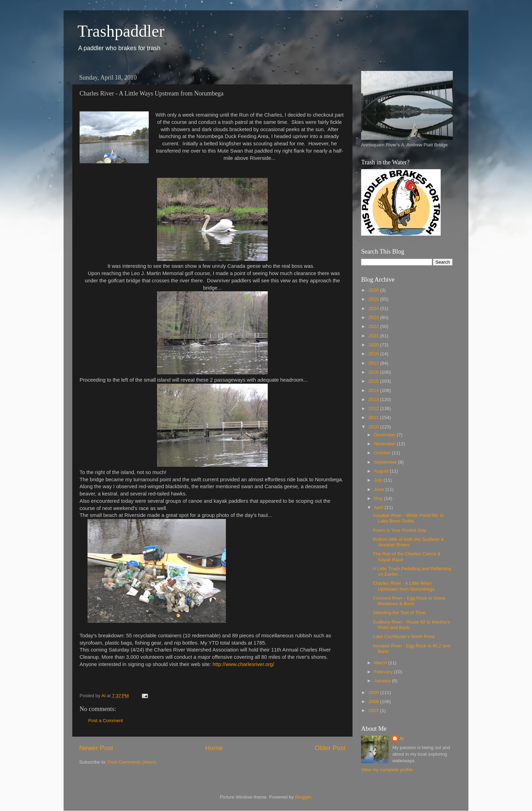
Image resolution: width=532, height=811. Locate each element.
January (383, 681)
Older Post (330, 748)
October (383, 453)
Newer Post (96, 748)
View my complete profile (387, 770)
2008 (374, 701)
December (385, 435)
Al (402, 739)
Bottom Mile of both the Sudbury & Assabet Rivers (409, 542)
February (384, 672)
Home (214, 748)
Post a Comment (106, 721)
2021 (374, 336)
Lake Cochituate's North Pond (404, 636)
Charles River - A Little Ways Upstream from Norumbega (404, 586)
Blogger (303, 797)
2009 (374, 692)
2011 (374, 417)
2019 (374, 354)
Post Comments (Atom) (132, 762)
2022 (374, 326)
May (379, 498)
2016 (374, 372)
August (382, 471)
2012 (374, 408)
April (379, 507)
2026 (374, 290)
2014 (374, 390)
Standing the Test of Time (399, 613)
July (379, 480)
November (385, 444)
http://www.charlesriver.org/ (244, 664)
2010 (374, 427)
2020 (374, 345)
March (381, 663)
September (386, 462)
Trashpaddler (121, 31)
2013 (374, 399)
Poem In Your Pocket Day (400, 530)
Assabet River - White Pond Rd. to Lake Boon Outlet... (409, 518)
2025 (374, 299)
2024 (374, 308)
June (380, 489)
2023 (374, 317)
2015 (374, 381)
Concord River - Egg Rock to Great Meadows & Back (409, 601)
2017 (374, 363)
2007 (374, 710)
